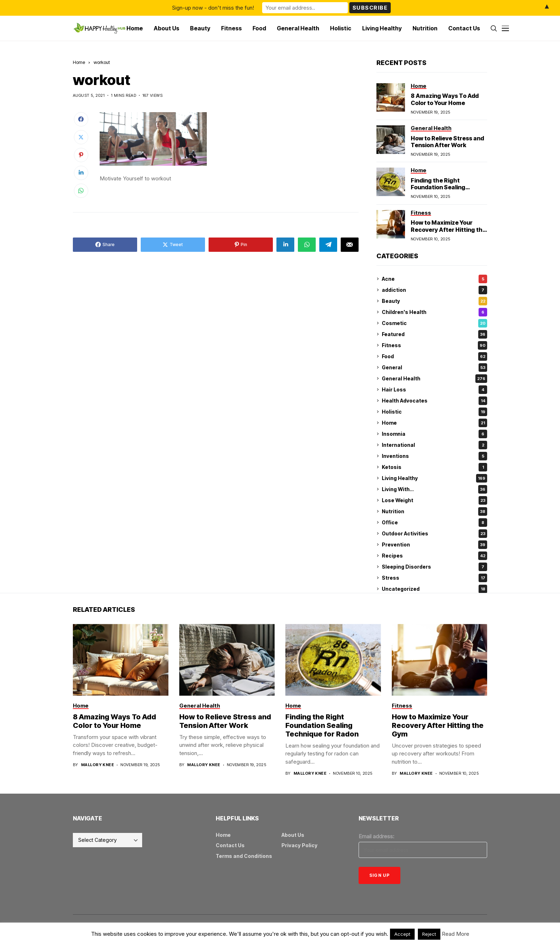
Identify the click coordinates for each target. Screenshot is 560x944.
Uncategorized (434, 589)
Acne (434, 279)
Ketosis (434, 467)
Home (79, 62)
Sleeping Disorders (434, 567)
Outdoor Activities (434, 534)
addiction (434, 290)
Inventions (434, 456)
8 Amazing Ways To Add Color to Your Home (445, 99)
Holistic (434, 412)
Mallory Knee (97, 765)
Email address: (376, 836)
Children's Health (434, 312)
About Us (293, 835)
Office (434, 523)
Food (434, 356)
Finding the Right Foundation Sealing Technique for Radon (441, 187)
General (434, 368)
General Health (434, 379)
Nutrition (434, 511)
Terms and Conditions (244, 856)
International (434, 445)
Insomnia (434, 434)
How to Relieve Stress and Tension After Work (447, 142)
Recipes (434, 556)
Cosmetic (434, 323)
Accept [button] (402, 934)
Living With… (434, 489)
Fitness (434, 345)
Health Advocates (434, 401)
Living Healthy (434, 478)
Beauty (434, 301)
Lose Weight (434, 500)
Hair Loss (434, 390)
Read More (456, 934)
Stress (434, 578)
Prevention (434, 545)
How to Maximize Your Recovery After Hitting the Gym (448, 229)
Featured (434, 334)
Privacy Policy (299, 845)
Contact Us (230, 845)
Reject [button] (429, 934)
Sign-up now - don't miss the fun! (213, 8)
